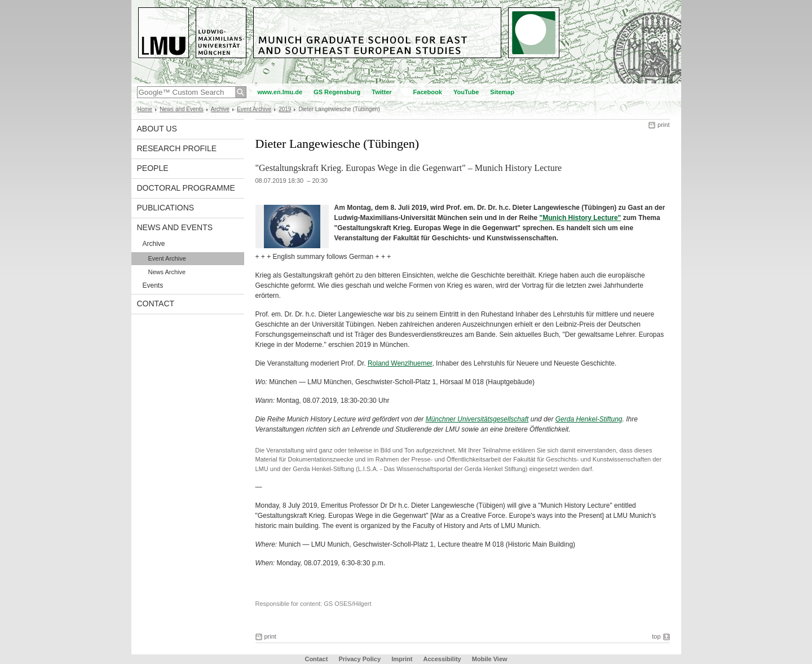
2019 (285, 109)
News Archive (167, 272)
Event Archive (254, 109)
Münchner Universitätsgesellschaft (477, 419)
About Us (157, 129)
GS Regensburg (337, 92)
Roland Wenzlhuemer (400, 363)
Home (145, 109)
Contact (156, 304)
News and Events (182, 109)
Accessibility (443, 659)
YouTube (466, 92)
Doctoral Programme (186, 188)
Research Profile (177, 148)
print (663, 125)
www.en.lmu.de (280, 92)
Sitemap (502, 92)
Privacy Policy (359, 659)
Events (153, 285)
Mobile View (490, 659)
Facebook (428, 92)
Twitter (381, 92)
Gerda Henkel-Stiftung (589, 419)
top (656, 636)
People (153, 168)
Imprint (402, 659)
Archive (220, 109)
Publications (166, 208)
